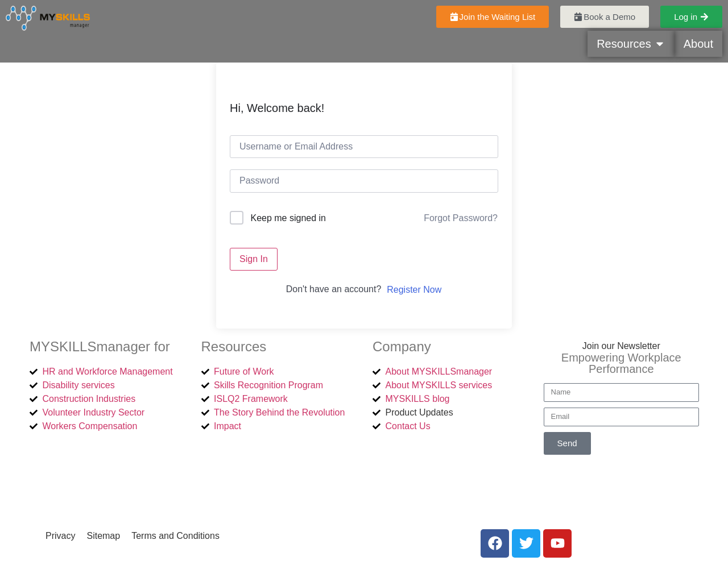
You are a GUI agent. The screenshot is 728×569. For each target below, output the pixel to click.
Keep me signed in (288, 218)
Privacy (60, 536)
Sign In (254, 259)
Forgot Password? (461, 218)
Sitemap (103, 536)
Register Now (414, 290)
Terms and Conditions (175, 536)
